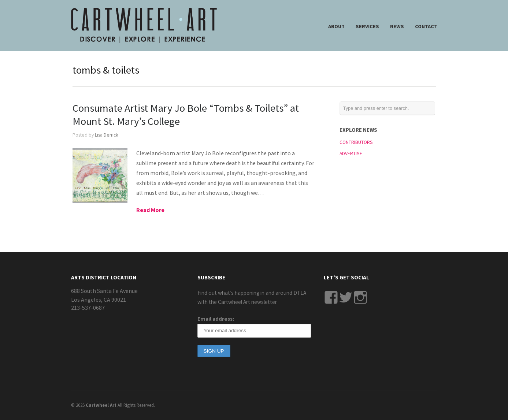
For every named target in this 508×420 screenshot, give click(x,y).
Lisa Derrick (107, 135)
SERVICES (367, 26)
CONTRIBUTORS (356, 142)
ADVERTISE (351, 154)
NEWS (397, 26)
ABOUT (336, 26)
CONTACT (426, 26)
